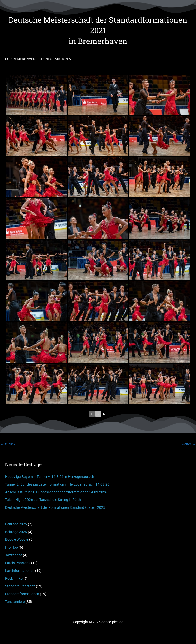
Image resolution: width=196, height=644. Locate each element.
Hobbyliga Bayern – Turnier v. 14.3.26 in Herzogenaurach (50, 477)
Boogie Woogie (17, 539)
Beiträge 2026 (16, 532)
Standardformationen (22, 594)
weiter (189, 444)
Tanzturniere (15, 602)
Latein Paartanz (18, 563)
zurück (8, 444)
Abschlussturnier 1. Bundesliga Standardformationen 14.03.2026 (56, 492)
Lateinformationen (20, 571)
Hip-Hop (11, 547)
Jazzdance (14, 555)
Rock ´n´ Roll (15, 578)
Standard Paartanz (20, 586)
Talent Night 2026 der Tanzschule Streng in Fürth (43, 500)
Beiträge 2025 (16, 524)
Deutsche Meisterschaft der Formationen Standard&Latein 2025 (55, 507)
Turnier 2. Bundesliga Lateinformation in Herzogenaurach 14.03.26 (57, 484)
